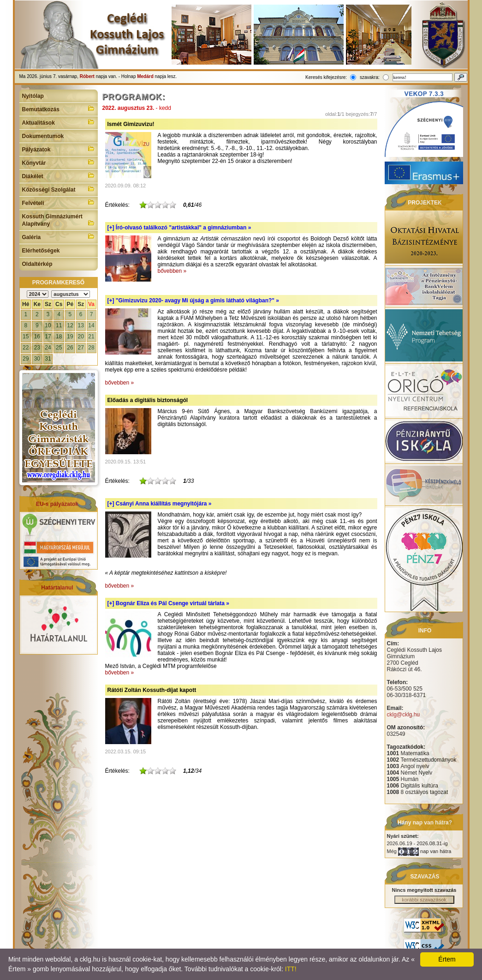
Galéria (59, 236)
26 (70, 348)
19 (70, 337)
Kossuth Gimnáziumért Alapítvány (59, 220)
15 (26, 337)
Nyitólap (33, 96)
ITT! (291, 969)
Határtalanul (57, 588)
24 (48, 348)
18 (59, 337)
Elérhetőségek (41, 251)
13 (80, 325)
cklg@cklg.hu (404, 715)
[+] (179, 228)
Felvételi (59, 202)
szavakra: (370, 77)
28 (91, 348)
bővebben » (172, 271)
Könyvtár (59, 162)
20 (80, 337)
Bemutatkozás (59, 108)
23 (37, 348)
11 (59, 325)
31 (48, 359)
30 (37, 359)
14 (91, 325)
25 (59, 348)
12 (70, 325)
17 (48, 337)
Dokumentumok (43, 136)
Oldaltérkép (37, 264)
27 (80, 348)
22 (26, 348)
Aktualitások (59, 122)
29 (26, 359)
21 (91, 337)
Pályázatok (59, 149)
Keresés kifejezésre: (326, 77)
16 (37, 337)
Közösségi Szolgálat (59, 189)
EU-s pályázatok (57, 504)
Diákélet (59, 175)
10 (48, 325)
